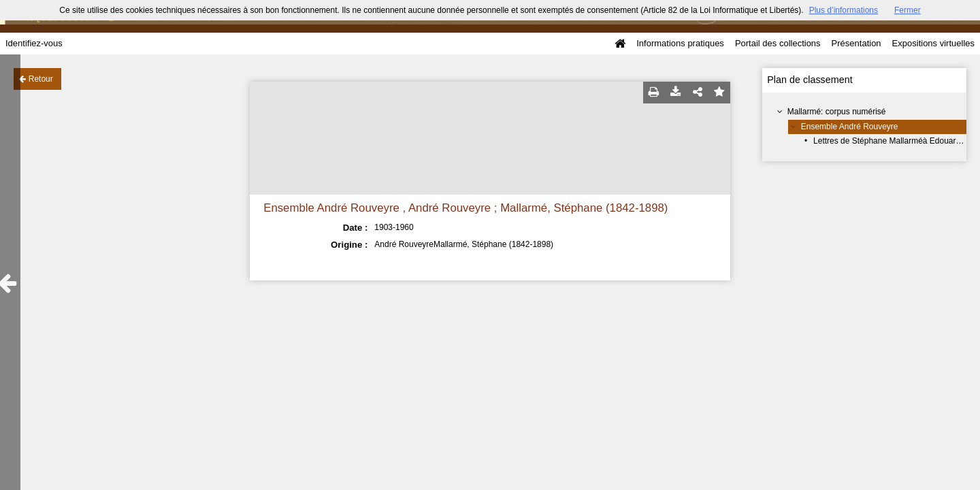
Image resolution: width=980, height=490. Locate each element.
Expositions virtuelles (933, 43)
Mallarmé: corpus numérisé (837, 112)
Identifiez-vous (34, 43)
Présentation (856, 43)
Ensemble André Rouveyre (850, 127)
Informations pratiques (680, 43)
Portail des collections (778, 43)
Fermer (908, 10)
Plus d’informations (844, 10)
